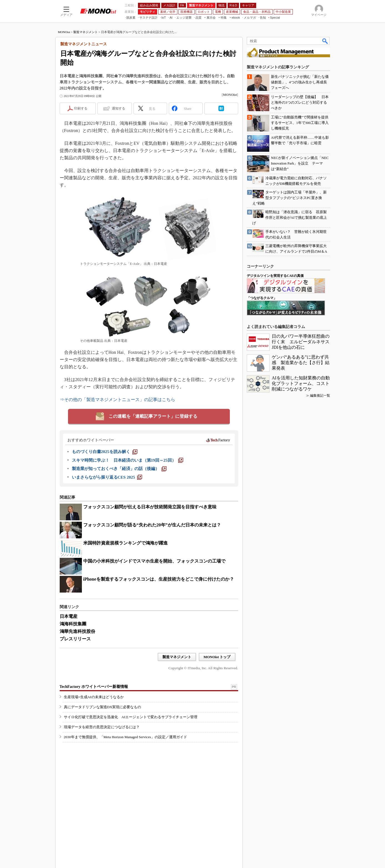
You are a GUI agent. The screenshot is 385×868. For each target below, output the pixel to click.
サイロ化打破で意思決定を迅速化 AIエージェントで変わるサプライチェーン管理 (131, 717)
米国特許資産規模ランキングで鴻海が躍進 (125, 543)
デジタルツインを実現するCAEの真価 (275, 276)
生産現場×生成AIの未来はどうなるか (94, 697)
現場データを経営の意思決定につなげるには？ (102, 727)
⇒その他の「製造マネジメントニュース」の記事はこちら (117, 400)
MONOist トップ (217, 657)
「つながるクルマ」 (262, 298)
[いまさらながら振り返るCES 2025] (107, 477)
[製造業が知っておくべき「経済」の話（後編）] (119, 469)
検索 (325, 41)
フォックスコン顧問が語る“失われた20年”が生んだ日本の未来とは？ (152, 525)
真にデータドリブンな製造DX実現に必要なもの (103, 707)
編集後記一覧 (320, 396)
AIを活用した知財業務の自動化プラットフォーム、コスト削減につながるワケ (301, 383)
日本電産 (69, 616)
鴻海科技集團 (73, 624)
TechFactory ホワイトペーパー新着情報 (94, 687)
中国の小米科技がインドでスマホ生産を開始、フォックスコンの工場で (154, 561)
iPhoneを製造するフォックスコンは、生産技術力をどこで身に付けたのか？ (159, 579)
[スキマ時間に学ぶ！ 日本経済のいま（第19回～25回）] (128, 460)
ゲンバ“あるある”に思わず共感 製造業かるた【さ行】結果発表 (301, 363)
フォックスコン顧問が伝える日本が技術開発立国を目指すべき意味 (150, 507)
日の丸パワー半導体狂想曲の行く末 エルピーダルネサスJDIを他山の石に (301, 342)
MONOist (64, 32)
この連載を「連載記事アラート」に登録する (153, 416)
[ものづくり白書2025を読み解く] (105, 452)
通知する (119, 108)
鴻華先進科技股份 (77, 631)
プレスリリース (75, 639)
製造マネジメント (85, 32)
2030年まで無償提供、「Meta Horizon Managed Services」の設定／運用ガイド (125, 737)
